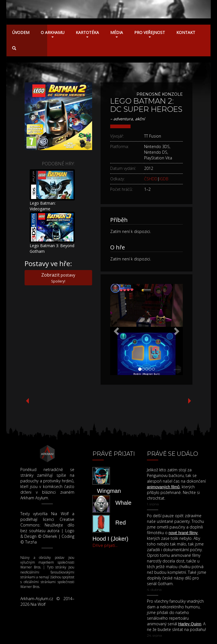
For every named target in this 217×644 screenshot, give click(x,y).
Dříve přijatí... (105, 545)
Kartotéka (87, 34)
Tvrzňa (31, 542)
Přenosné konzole (160, 94)
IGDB (164, 179)
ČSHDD (151, 179)
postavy (58, 277)
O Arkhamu (53, 34)
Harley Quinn (190, 624)
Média (117, 34)
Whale (123, 503)
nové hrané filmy (183, 533)
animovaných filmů (163, 487)
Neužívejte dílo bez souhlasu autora (47, 528)
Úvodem (21, 32)
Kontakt (186, 32)
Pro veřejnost (150, 34)
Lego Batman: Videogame (43, 206)
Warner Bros (30, 567)
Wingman (109, 491)
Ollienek (50, 536)
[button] (116, 330)
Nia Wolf (60, 514)
